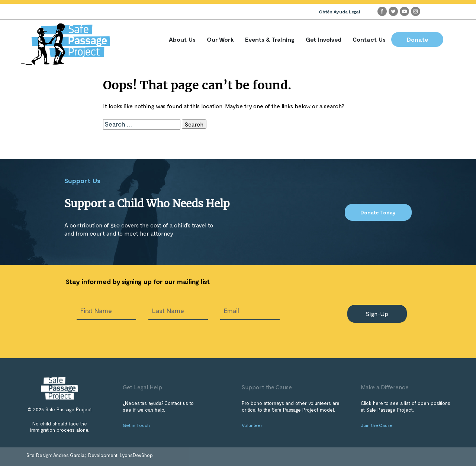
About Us (182, 39)
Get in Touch (136, 425)
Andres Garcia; (70, 455)
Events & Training (270, 39)
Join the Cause (377, 425)
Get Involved (324, 39)
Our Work (220, 39)
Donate (417, 39)
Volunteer (252, 425)
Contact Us (369, 39)
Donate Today (378, 212)
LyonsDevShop (136, 455)
